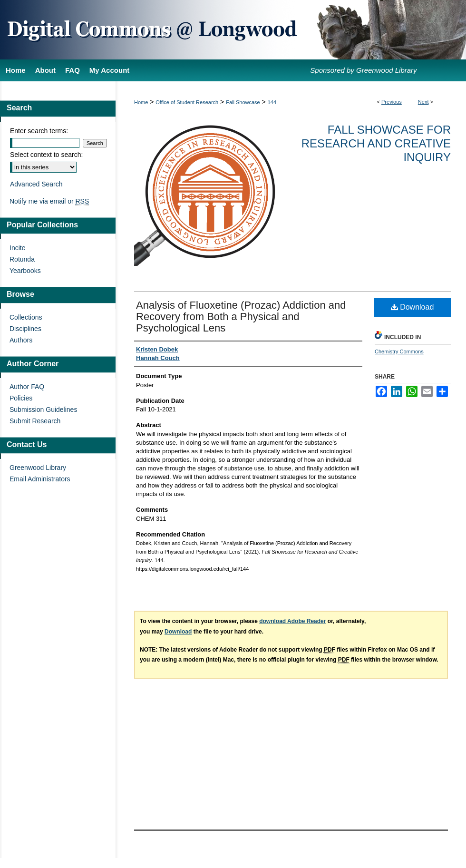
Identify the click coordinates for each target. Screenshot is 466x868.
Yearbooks (25, 271)
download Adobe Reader (292, 621)
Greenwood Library (38, 468)
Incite (17, 248)
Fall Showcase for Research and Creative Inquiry (376, 143)
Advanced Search (36, 184)
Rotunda (22, 259)
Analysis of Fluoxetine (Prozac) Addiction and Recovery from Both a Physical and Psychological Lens (241, 317)
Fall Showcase (243, 102)
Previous (392, 102)
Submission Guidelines (43, 410)
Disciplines (25, 329)
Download (413, 307)
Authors (21, 340)
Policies (21, 398)
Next (423, 102)
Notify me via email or (49, 201)
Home (141, 102)
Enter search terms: (39, 131)
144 (272, 102)
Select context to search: (46, 155)
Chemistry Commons (399, 351)
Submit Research (35, 421)
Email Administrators (40, 479)
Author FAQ (27, 387)
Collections (26, 317)
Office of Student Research (187, 102)
